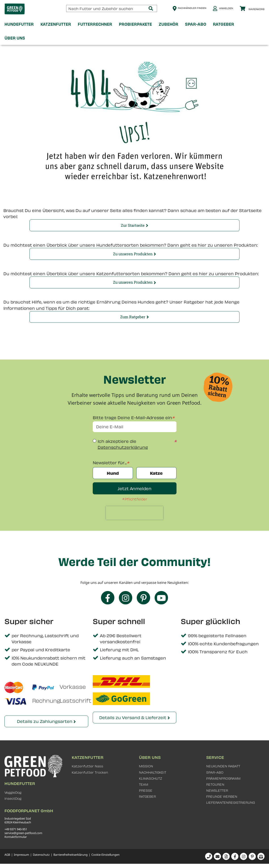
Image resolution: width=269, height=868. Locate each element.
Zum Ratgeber (133, 317)
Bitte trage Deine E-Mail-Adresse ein (132, 417)
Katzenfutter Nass (87, 766)
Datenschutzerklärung (123, 447)
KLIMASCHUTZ (151, 778)
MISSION (146, 766)
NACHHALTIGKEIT (153, 772)
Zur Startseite (133, 225)
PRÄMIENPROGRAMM (223, 778)
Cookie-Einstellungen (105, 855)
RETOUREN (215, 784)
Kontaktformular (16, 837)
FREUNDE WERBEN (222, 796)
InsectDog (13, 798)
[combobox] (112, 8)
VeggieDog (13, 792)
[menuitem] (19, 24)
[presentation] (134, 513)
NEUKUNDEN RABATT (223, 766)
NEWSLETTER (217, 790)
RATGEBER (147, 796)
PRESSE (146, 790)
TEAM (144, 784)
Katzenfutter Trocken (90, 772)
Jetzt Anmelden (134, 488)
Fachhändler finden (192, 8)
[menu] (134, 31)
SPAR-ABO (215, 772)
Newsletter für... (110, 463)
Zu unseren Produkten (133, 254)
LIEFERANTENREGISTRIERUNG (231, 802)
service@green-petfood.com (23, 833)
